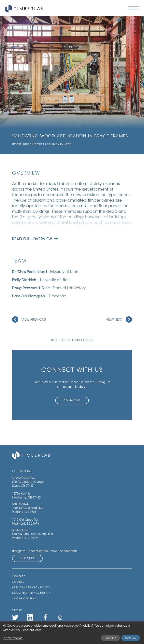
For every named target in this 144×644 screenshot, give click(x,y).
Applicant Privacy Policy (31, 587)
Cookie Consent (24, 598)
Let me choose (13, 638)
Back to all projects (72, 340)
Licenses (18, 582)
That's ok (131, 638)
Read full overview (35, 239)
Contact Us (72, 400)
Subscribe (27, 558)
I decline (111, 638)
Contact (18, 576)
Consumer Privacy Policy (31, 593)
